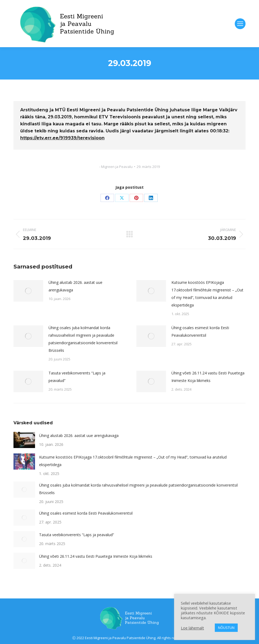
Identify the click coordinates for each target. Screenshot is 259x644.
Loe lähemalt (192, 628)
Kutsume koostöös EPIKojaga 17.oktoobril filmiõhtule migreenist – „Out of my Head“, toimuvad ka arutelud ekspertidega (207, 294)
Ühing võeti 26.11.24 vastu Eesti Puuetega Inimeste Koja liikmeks (208, 377)
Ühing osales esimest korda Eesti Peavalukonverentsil (200, 331)
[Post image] (28, 291)
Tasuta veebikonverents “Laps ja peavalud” (77, 377)
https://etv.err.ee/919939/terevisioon (62, 138)
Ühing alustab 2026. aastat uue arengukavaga (75, 286)
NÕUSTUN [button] (226, 628)
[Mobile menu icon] (240, 24)
